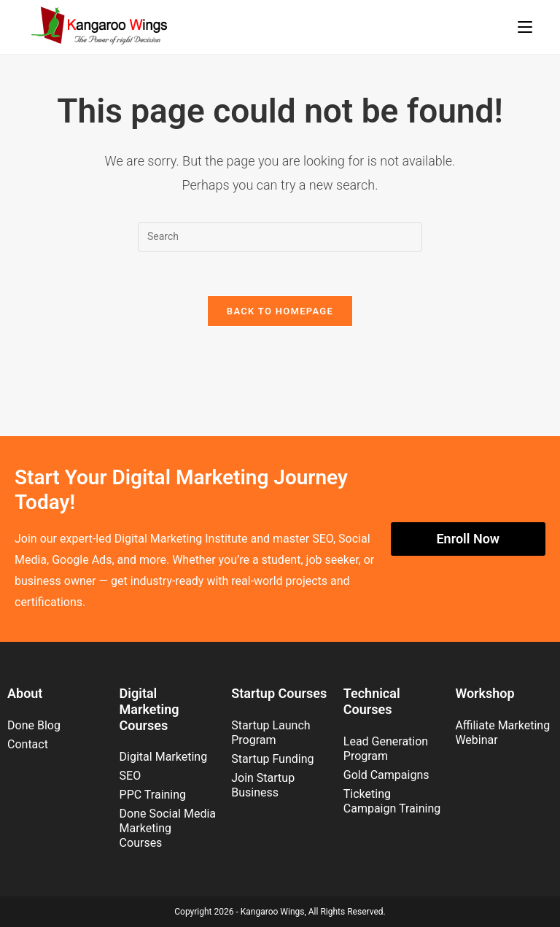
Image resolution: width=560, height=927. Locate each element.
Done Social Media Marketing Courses (168, 828)
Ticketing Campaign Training (392, 801)
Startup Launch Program (271, 733)
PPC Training (153, 795)
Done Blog (34, 725)
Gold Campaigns (386, 775)
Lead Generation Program (386, 749)
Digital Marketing (164, 757)
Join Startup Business (263, 785)
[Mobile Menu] (525, 27)
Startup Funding (272, 759)
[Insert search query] (280, 237)
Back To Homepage (280, 311)
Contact (28, 744)
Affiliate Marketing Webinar (502, 733)
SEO (131, 776)
